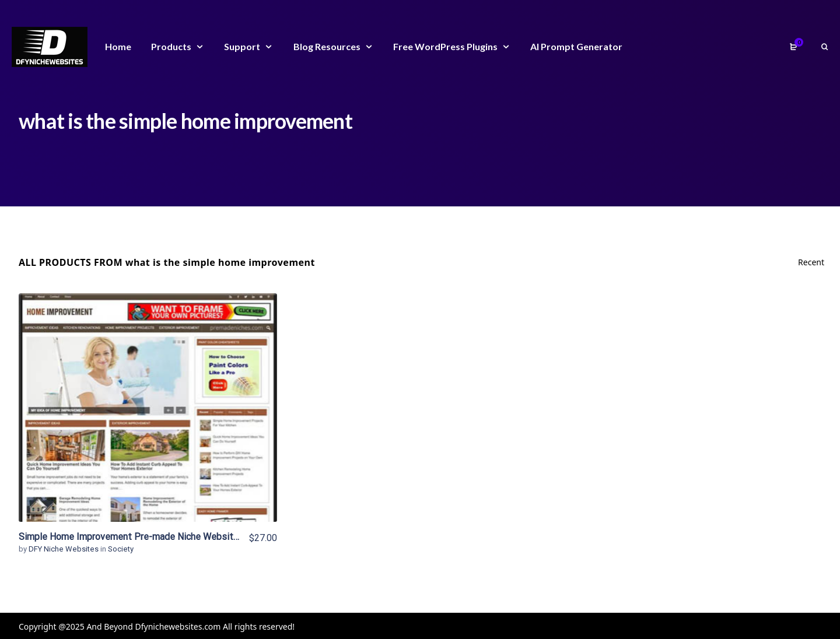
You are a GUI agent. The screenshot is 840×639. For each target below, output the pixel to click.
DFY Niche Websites (64, 549)
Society (121, 549)
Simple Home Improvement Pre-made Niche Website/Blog (140, 537)
